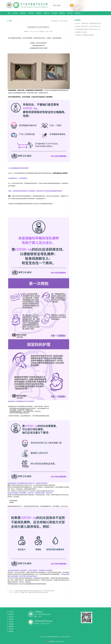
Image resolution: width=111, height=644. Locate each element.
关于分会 (15, 13)
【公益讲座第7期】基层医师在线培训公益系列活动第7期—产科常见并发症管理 (34, 591)
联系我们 (78, 13)
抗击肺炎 (65, 21)
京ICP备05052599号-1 (65, 637)
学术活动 (31, 13)
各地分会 (46, 13)
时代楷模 (54, 13)
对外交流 (70, 13)
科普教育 (39, 13)
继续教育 (62, 13)
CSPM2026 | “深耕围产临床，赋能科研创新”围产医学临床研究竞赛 (31, 592)
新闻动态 (23, 13)
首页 (9, 13)
